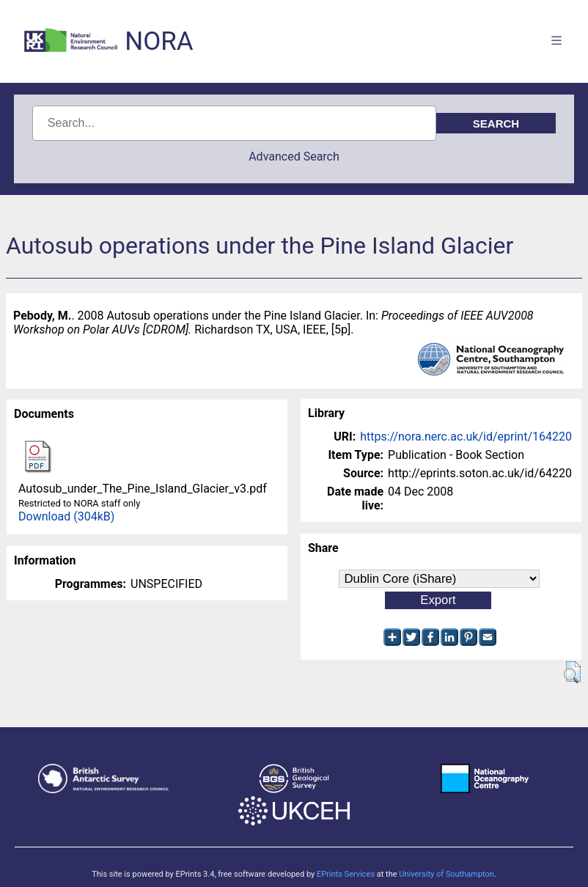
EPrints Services (346, 874)
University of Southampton (446, 874)
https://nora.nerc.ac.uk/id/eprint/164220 (466, 437)
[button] (572, 672)
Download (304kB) (66, 516)
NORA (159, 41)
